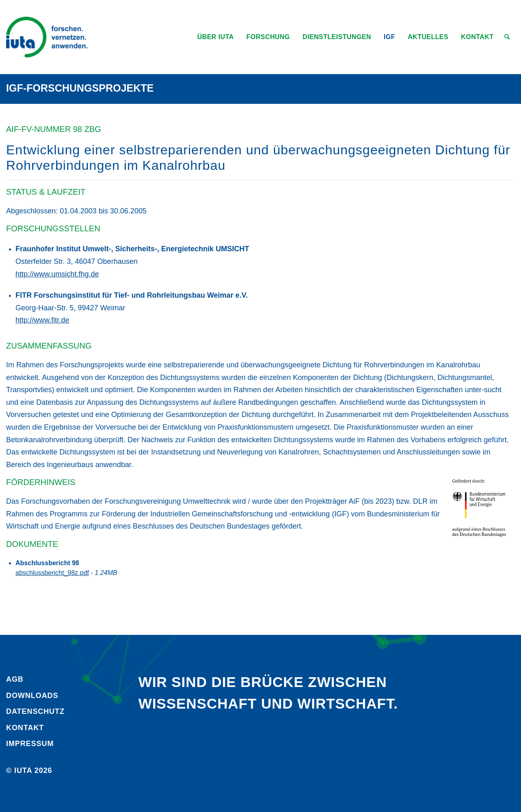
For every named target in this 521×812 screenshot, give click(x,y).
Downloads (32, 696)
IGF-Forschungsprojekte (80, 88)
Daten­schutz (35, 711)
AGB (15, 679)
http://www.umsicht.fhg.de (57, 274)
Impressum (30, 744)
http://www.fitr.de (42, 320)
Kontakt (25, 728)
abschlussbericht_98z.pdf (52, 573)
